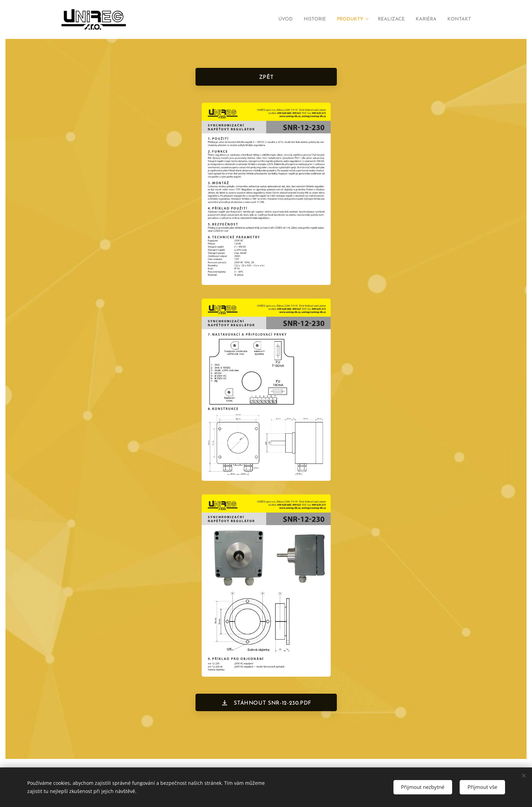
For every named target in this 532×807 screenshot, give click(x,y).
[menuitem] (266, 19)
